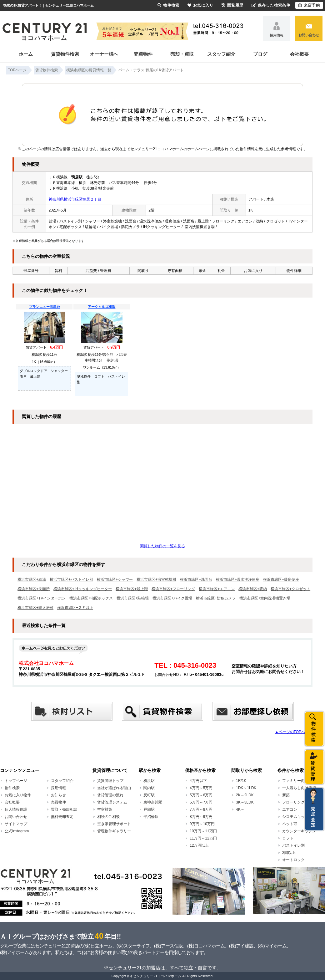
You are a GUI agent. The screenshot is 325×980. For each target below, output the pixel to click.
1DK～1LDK (246, 788)
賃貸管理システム (112, 802)
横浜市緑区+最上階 (132, 589)
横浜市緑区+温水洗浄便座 (238, 579)
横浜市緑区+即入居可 (35, 608)
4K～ (240, 809)
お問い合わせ (309, 35)
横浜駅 (149, 781)
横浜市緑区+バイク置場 (172, 598)
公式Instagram (17, 831)
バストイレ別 (293, 845)
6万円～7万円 (201, 802)
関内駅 (149, 788)
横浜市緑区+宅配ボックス (91, 598)
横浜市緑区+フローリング (173, 589)
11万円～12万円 (203, 838)
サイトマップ (16, 824)
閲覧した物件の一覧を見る (162, 546)
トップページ (16, 781)
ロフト (288, 838)
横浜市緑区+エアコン (217, 589)
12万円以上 (199, 845)
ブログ (260, 54)
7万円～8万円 (201, 809)
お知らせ (58, 795)
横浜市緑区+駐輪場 (133, 598)
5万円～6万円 (201, 795)
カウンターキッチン (299, 831)
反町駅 (149, 795)
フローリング (293, 802)
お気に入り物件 (18, 795)
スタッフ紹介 (221, 54)
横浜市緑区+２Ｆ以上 (75, 608)
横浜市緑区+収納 (253, 589)
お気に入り (200, 5)
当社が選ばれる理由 (114, 788)
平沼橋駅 (151, 817)
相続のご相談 (108, 817)
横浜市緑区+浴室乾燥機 (156, 579)
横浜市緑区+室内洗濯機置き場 (265, 598)
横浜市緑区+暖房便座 (281, 579)
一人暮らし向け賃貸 (299, 788)
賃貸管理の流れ (110, 795)
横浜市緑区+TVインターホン (42, 598)
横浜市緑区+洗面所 (34, 589)
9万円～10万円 (202, 824)
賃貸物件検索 (65, 54)
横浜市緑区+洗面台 (196, 579)
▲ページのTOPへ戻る (294, 732)
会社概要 (299, 54)
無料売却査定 (62, 817)
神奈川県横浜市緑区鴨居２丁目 (75, 199)
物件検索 (12, 788)
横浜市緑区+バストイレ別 (71, 579)
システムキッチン (297, 817)
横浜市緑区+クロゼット (290, 589)
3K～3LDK (245, 802)
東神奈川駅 (153, 802)
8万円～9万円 (201, 817)
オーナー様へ (104, 54)
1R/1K (241, 781)
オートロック (293, 860)
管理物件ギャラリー (114, 831)
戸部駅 (149, 809)
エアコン (290, 809)
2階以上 (289, 853)
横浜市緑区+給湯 (32, 579)
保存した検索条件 (271, 5)
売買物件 (143, 54)
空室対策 (105, 809)
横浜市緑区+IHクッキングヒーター (83, 589)
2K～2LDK (245, 795)
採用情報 (277, 35)
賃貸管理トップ (110, 781)
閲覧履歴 (232, 5)
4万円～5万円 (201, 788)
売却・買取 (182, 54)
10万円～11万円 (203, 831)
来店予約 (309, 5)
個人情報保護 (16, 809)
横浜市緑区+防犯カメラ (216, 598)
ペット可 (290, 824)
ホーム (26, 54)
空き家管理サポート (114, 824)
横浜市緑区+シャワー (115, 579)
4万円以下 (198, 781)
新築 (286, 795)
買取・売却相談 (64, 809)
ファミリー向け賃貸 (299, 781)
